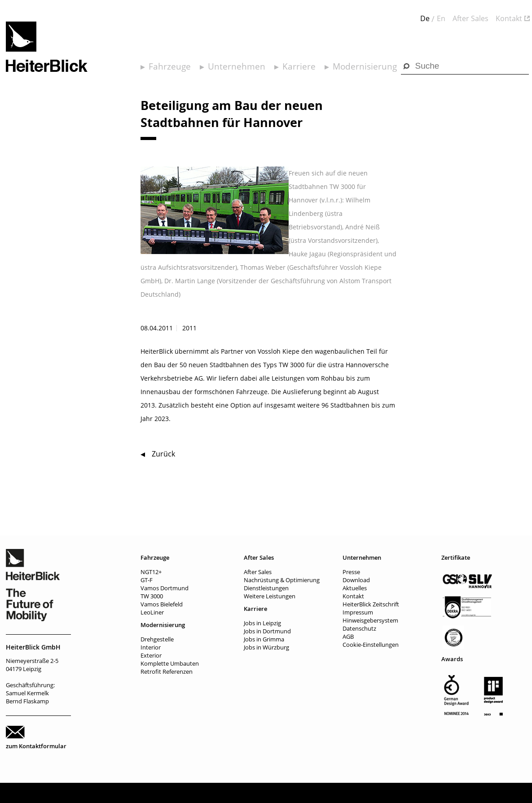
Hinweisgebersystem (370, 620)
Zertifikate (456, 557)
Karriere (299, 66)
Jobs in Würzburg (266, 647)
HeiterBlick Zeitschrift (371, 604)
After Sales (470, 18)
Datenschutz (359, 628)
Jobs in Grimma (264, 639)
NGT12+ (151, 572)
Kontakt (509, 18)
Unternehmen (237, 66)
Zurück (163, 454)
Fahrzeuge (170, 66)
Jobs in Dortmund (267, 631)
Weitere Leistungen (270, 596)
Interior (151, 647)
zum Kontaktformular (36, 746)
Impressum (358, 612)
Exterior (151, 655)
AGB (348, 636)
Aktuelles (355, 588)
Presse (351, 572)
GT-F (147, 580)
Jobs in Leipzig (262, 623)
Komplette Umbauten (170, 663)
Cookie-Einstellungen (371, 645)
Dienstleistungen (266, 588)
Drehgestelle (157, 639)
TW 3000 (152, 596)
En (441, 18)
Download (356, 580)
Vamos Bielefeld (162, 604)
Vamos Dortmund (165, 588)
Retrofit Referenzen (167, 671)
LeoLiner (152, 612)
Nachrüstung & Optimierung (282, 580)
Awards (452, 659)
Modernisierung (365, 66)
